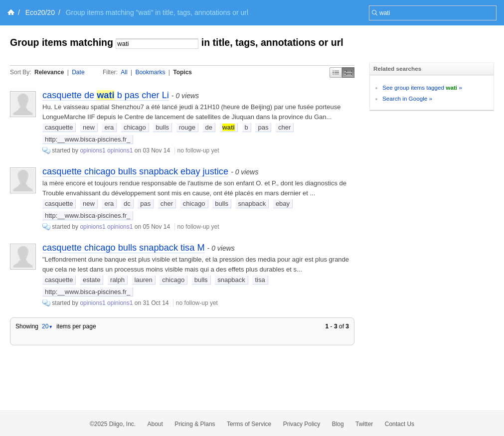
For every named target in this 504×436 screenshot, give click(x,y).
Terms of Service (249, 424)
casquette (59, 127)
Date (78, 72)
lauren (144, 280)
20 (47, 326)
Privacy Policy (302, 424)
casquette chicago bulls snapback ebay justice (135, 171)
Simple (336, 73)
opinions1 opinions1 (106, 150)
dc (127, 204)
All (124, 72)
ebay (283, 204)
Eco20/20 (40, 12)
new (89, 127)
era (109, 127)
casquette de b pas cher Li (106, 95)
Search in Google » (407, 98)
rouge (187, 127)
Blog (338, 424)
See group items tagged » (422, 87)
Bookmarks (150, 72)
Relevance (49, 72)
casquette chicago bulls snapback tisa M (124, 248)
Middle (348, 73)
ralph (117, 280)
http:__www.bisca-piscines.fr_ (87, 139)
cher (284, 127)
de (209, 127)
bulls (162, 127)
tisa (260, 280)
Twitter (364, 424)
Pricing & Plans (195, 424)
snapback (252, 204)
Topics (182, 72)
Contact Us (400, 424)
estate (91, 280)
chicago (135, 127)
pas (263, 127)
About (155, 424)
